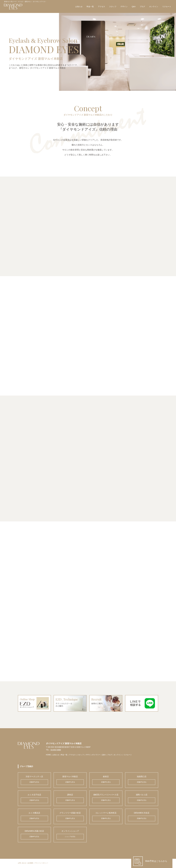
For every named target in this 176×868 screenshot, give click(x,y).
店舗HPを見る (34, 783)
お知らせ (79, 7)
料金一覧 (90, 7)
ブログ (142, 7)
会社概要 (30, 864)
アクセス (101, 7)
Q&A (133, 7)
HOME (48, 755)
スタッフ (113, 7)
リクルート (166, 7)
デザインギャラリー (93, 755)
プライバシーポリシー (41, 864)
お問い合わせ (22, 864)
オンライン (153, 7)
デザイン (124, 7)
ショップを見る (70, 837)
